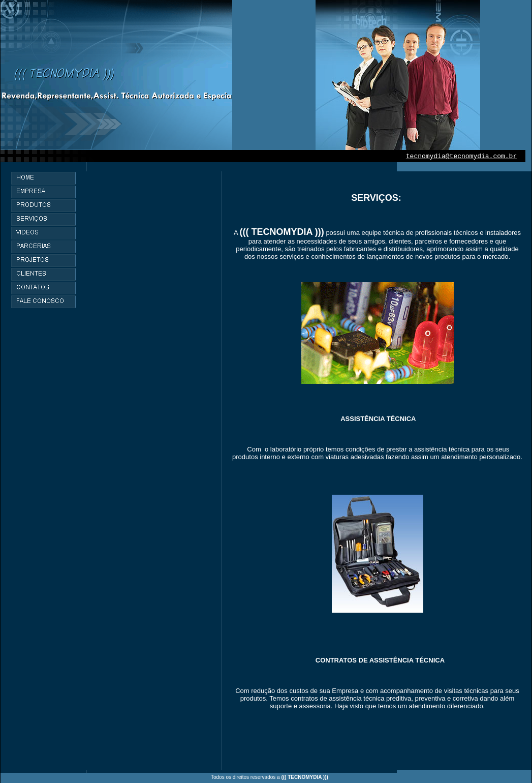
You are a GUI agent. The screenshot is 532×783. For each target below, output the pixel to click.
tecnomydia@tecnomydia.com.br (461, 156)
